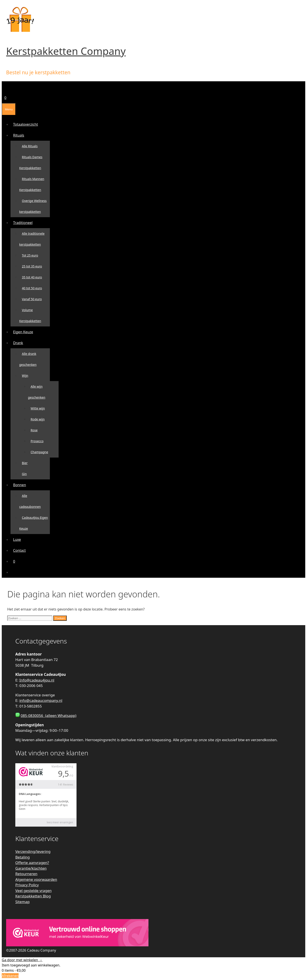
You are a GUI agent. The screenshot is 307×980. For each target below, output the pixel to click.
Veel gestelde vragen (33, 891)
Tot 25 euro (30, 255)
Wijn (26, 376)
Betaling (23, 857)
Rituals (20, 135)
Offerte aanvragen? (32, 863)
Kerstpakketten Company (66, 51)
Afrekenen (10, 976)
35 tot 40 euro (32, 277)
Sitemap (22, 902)
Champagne (39, 452)
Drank (19, 343)
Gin (24, 474)
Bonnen (21, 485)
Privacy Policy (27, 885)
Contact (19, 550)
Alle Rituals (30, 146)
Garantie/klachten (31, 868)
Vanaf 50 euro (32, 299)
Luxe (17, 539)
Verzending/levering (33, 851)
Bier (25, 463)
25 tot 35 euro (32, 266)
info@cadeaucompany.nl (41, 700)
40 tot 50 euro (32, 288)
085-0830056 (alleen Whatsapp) (48, 715)
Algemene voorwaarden (36, 879)
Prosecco (37, 441)
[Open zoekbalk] (4, 87)
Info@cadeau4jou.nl (37, 680)
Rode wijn (38, 419)
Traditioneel (24, 223)
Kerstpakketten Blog (33, 896)
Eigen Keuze (23, 332)
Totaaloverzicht (25, 124)
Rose (34, 430)
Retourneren (26, 874)
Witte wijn (38, 408)
